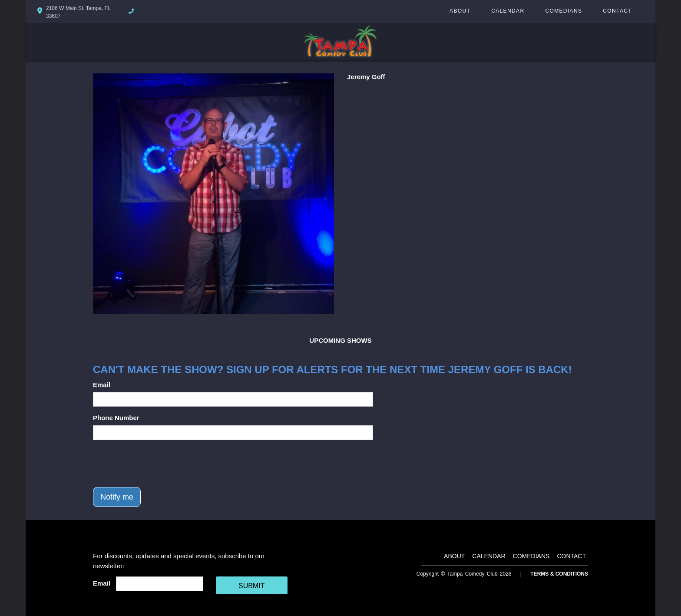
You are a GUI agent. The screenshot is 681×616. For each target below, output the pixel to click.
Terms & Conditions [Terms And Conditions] (559, 574)
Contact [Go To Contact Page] (617, 11)
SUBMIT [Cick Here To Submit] (251, 586)
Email (102, 385)
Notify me (117, 497)
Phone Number (116, 418)
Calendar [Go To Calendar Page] (508, 11)
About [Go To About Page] (460, 11)
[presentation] (159, 464)
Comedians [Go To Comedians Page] (564, 11)
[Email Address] (160, 584)
